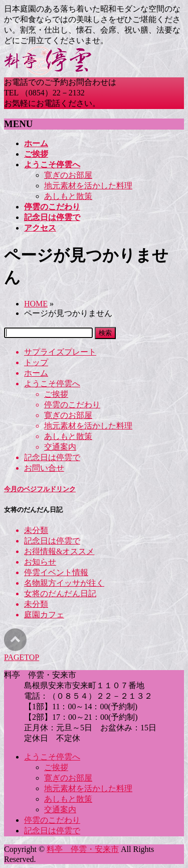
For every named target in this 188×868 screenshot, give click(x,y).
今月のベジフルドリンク (40, 489)
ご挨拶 (56, 394)
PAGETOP (22, 657)
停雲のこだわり (72, 405)
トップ (36, 362)
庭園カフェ (44, 615)
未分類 (36, 530)
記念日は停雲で (52, 457)
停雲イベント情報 (56, 572)
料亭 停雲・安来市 (83, 849)
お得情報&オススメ (59, 551)
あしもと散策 (68, 196)
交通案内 (60, 447)
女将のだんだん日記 (60, 593)
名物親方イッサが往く (64, 583)
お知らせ (40, 562)
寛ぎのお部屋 (68, 175)
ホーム (36, 373)
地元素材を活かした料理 (88, 186)
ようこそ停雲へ (52, 384)
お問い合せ (44, 468)
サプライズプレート (60, 352)
